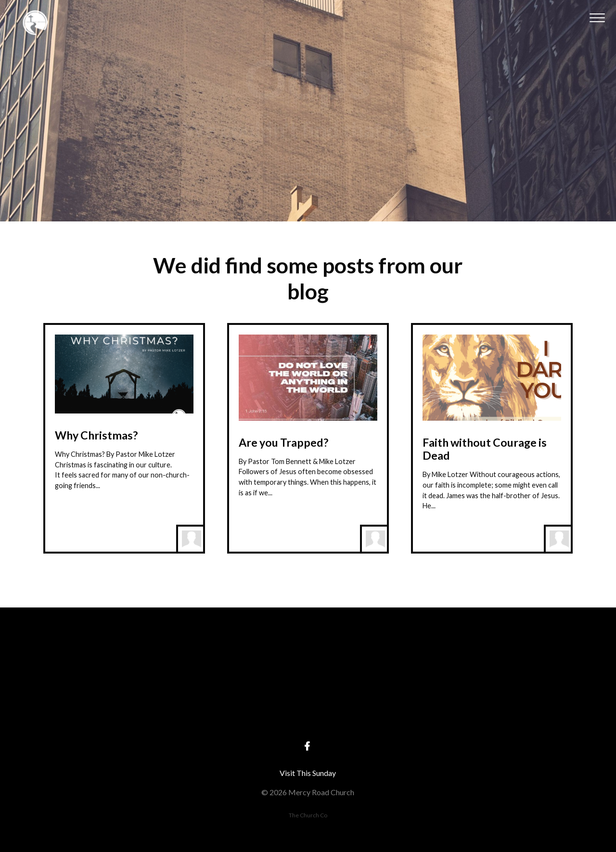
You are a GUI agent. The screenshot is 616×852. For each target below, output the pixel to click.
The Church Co (308, 815)
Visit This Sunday (308, 773)
